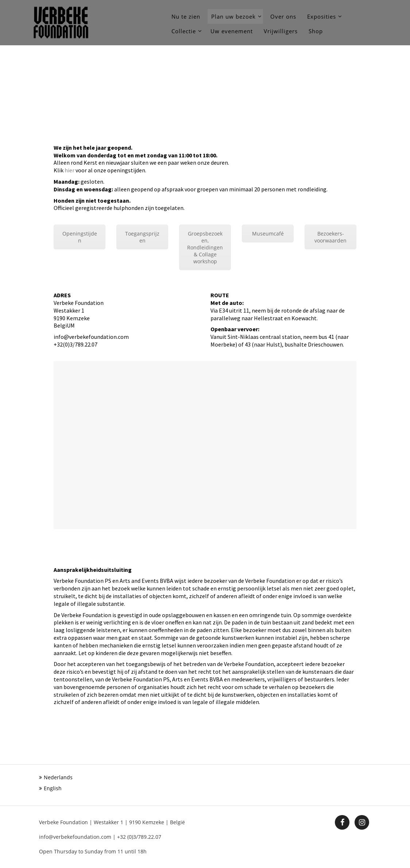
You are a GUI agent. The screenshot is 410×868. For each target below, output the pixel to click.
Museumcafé (268, 234)
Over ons (283, 16)
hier (69, 170)
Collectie (184, 31)
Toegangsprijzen (142, 237)
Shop (316, 31)
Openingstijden (80, 237)
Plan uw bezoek (233, 16)
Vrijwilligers (281, 31)
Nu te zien (186, 16)
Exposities (322, 16)
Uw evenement (232, 31)
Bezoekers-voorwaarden (330, 237)
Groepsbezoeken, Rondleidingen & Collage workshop (205, 247)
